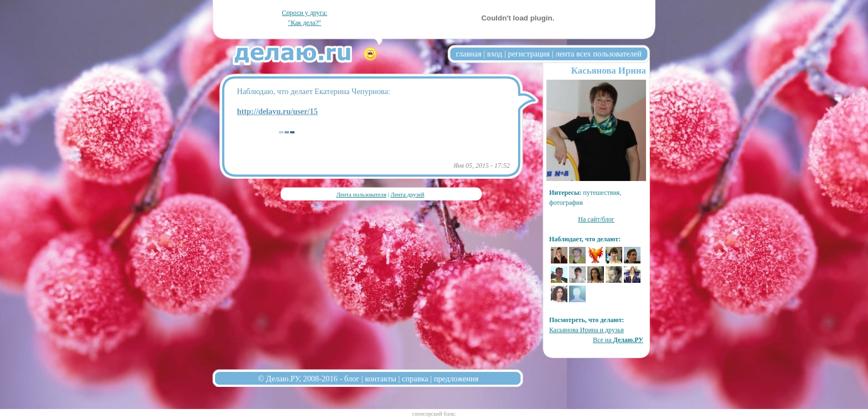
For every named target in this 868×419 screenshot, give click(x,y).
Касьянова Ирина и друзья (587, 330)
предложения (456, 379)
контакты (381, 379)
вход (495, 54)
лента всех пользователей (598, 54)
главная (469, 54)
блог (352, 379)
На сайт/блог (596, 219)
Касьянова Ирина (609, 71)
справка (415, 379)
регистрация (529, 54)
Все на (618, 340)
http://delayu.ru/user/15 (277, 111)
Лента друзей (407, 194)
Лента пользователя (361, 194)
